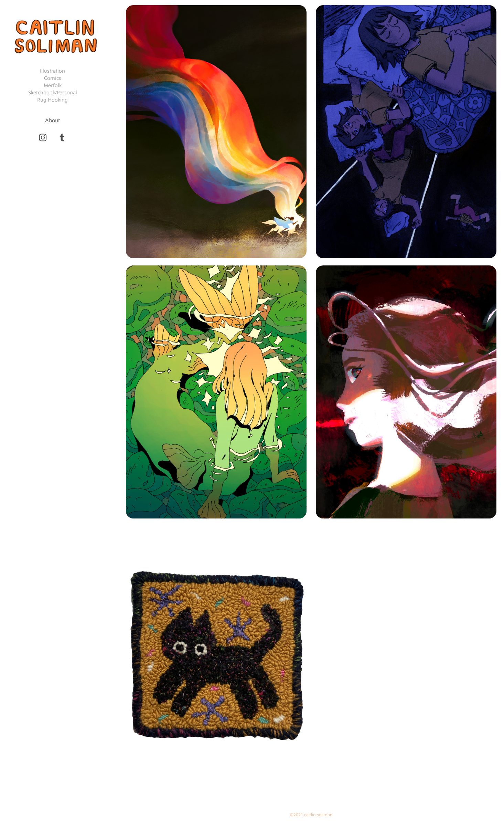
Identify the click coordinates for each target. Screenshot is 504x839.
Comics (53, 78)
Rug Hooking (52, 100)
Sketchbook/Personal (53, 93)
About (52, 120)
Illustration (52, 71)
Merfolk (53, 86)
